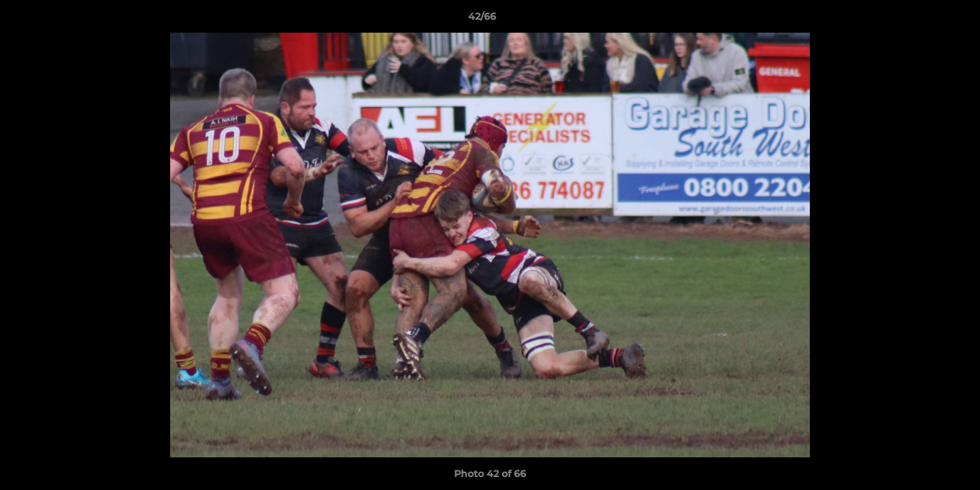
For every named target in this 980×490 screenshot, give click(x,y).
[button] (923, 20)
